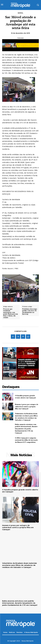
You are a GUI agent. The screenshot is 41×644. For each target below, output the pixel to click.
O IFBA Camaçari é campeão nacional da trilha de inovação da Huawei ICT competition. (26, 440)
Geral (21, 13)
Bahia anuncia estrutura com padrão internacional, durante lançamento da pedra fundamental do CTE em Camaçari (26, 429)
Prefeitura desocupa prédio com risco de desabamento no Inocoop (30, 312)
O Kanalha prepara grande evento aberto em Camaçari (25, 397)
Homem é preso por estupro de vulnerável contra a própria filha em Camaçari (27, 406)
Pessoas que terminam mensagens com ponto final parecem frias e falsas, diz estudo (11, 313)
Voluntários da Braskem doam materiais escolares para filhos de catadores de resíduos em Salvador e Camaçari (26, 417)
